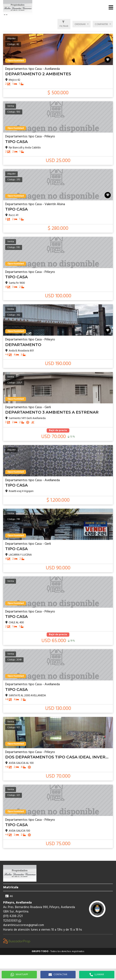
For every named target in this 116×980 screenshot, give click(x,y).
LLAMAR (97, 975)
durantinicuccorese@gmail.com (24, 925)
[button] (111, 7)
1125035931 (12, 921)
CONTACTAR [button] (58, 975)
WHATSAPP (19, 975)
